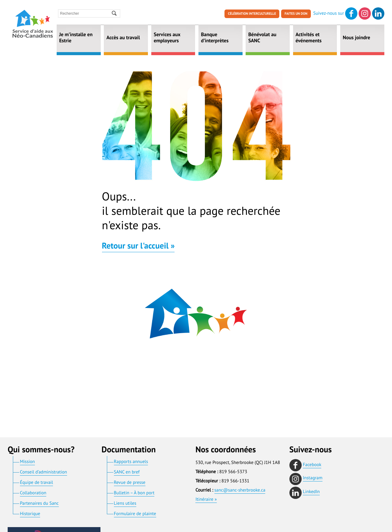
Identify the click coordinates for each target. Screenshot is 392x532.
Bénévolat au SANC (262, 38)
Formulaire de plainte (135, 514)
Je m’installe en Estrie (76, 38)
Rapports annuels (131, 462)
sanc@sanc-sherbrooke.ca (240, 490)
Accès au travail (123, 38)
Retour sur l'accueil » (138, 247)
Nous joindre (356, 38)
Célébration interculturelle (252, 14)
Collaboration (33, 493)
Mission (27, 462)
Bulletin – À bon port (134, 493)
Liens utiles (125, 504)
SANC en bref (127, 472)
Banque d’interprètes (215, 38)
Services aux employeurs (167, 38)
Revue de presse (130, 483)
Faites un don (296, 14)
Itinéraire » (206, 500)
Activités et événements (309, 38)
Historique (30, 514)
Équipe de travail (36, 483)
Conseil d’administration (43, 472)
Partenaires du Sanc (39, 504)
